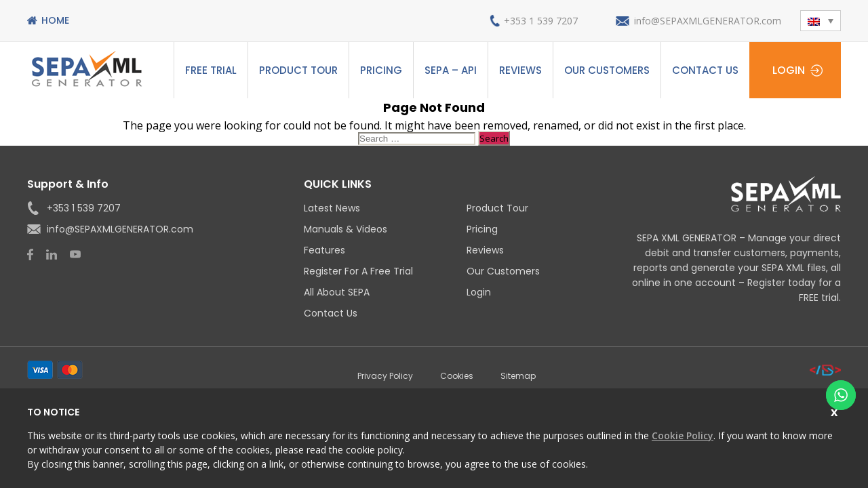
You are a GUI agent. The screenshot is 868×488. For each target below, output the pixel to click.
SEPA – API (451, 70)
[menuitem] (821, 21)
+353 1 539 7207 (541, 21)
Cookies (457, 376)
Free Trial (211, 70)
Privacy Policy (385, 376)
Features (324, 250)
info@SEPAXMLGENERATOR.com (708, 21)
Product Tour (298, 70)
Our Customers (607, 70)
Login (789, 70)
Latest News (332, 208)
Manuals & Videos (346, 229)
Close (836, 410)
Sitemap (518, 376)
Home (55, 20)
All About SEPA (337, 292)
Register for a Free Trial (358, 271)
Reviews (520, 70)
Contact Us (705, 70)
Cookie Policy (683, 435)
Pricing (381, 70)
